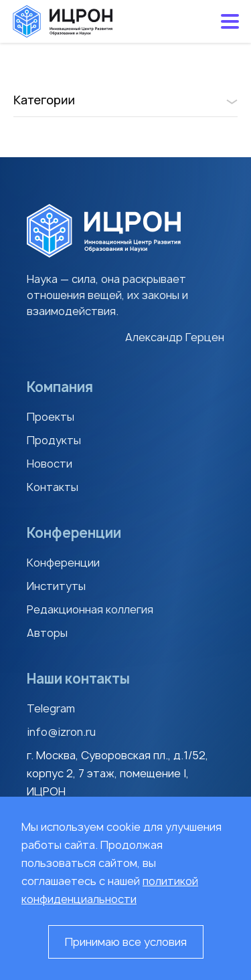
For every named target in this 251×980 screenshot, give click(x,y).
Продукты (54, 440)
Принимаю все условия (126, 942)
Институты (56, 586)
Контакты (53, 487)
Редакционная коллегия (90, 609)
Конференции (63, 563)
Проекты (51, 417)
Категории (125, 100)
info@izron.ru (61, 732)
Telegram (51, 708)
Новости (50, 464)
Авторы (47, 633)
